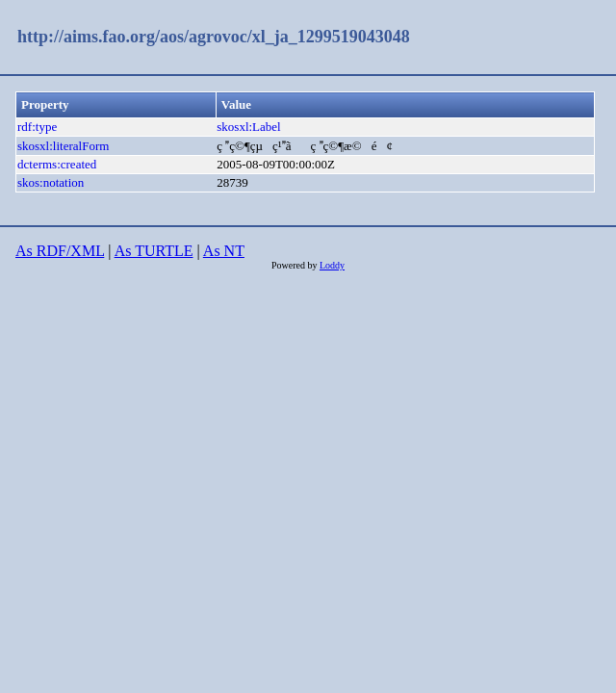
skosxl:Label (248, 127)
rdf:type (37, 127)
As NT (224, 251)
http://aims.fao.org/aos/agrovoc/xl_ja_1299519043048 (214, 37)
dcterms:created (57, 164)
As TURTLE (154, 251)
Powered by (295, 265)
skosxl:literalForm (63, 146)
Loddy (332, 265)
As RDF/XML (60, 251)
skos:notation (51, 182)
